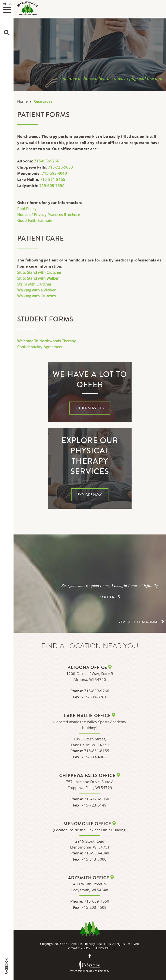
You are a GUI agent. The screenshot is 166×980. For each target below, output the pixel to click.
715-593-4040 (54, 173)
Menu (7, 8)
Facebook (7, 966)
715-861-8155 (53, 179)
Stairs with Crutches (34, 284)
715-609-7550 (52, 186)
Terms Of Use (105, 948)
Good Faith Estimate (35, 220)
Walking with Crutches (36, 296)
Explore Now (90, 495)
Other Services (90, 408)
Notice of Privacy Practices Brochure (49, 215)
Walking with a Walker (36, 290)
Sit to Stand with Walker (38, 278)
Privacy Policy (79, 948)
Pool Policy (27, 209)
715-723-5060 (60, 167)
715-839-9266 (46, 161)
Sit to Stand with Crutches (39, 272)
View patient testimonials (139, 622)
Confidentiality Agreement (40, 347)
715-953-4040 (97, 853)
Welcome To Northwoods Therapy (47, 341)
